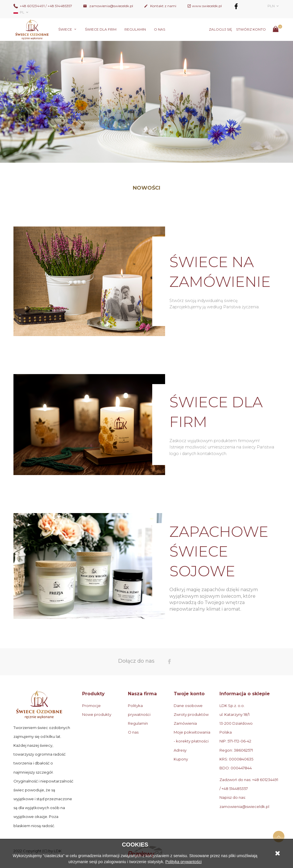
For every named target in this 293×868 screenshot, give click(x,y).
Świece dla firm (101, 29)
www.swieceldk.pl (207, 6)
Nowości (146, 188)
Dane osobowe (188, 706)
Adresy (180, 750)
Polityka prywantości (184, 862)
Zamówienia (185, 723)
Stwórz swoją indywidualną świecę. (204, 301)
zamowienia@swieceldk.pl (108, 6)
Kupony (181, 759)
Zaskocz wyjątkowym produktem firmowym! (214, 441)
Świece (66, 29)
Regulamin (135, 29)
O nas (160, 29)
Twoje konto (189, 694)
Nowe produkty (97, 714)
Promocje (91, 706)
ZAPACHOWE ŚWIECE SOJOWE (219, 551)
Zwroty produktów (191, 714)
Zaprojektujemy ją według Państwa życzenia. (214, 307)
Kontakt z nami (160, 6)
